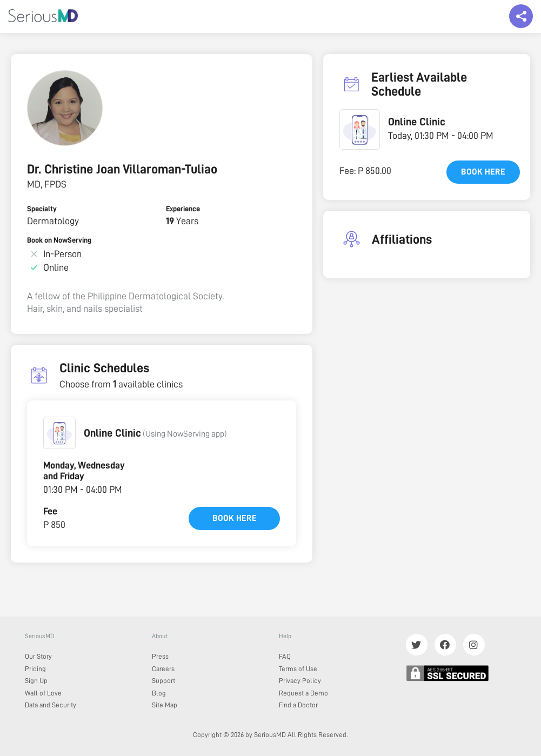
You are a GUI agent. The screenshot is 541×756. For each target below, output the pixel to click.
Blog (159, 693)
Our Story (38, 656)
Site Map (165, 705)
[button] (59, 433)
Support (163, 681)
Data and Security (51, 705)
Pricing (35, 669)
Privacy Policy (300, 681)
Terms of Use (298, 669)
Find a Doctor (298, 705)
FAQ (285, 656)
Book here (235, 518)
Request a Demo (303, 693)
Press (160, 656)
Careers (163, 669)
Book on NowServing (59, 240)
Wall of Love (43, 693)
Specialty (42, 209)
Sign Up (36, 681)
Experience (183, 209)
